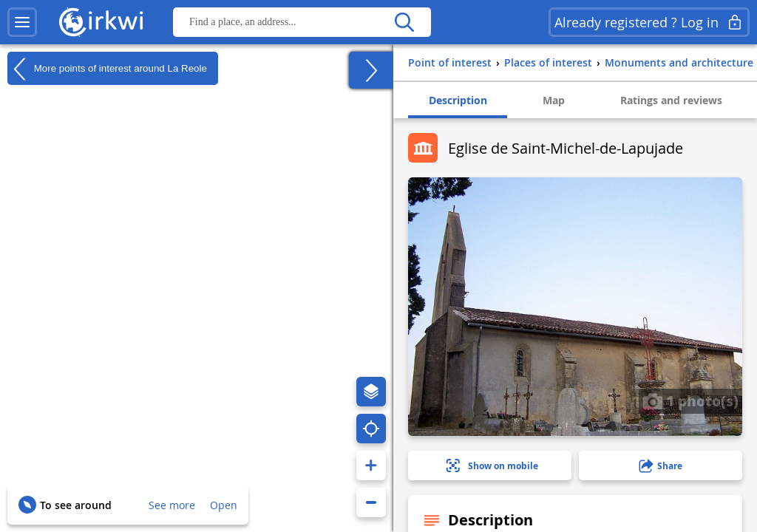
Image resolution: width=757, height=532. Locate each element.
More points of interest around (107, 69)
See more (172, 505)
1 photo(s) (690, 400)
